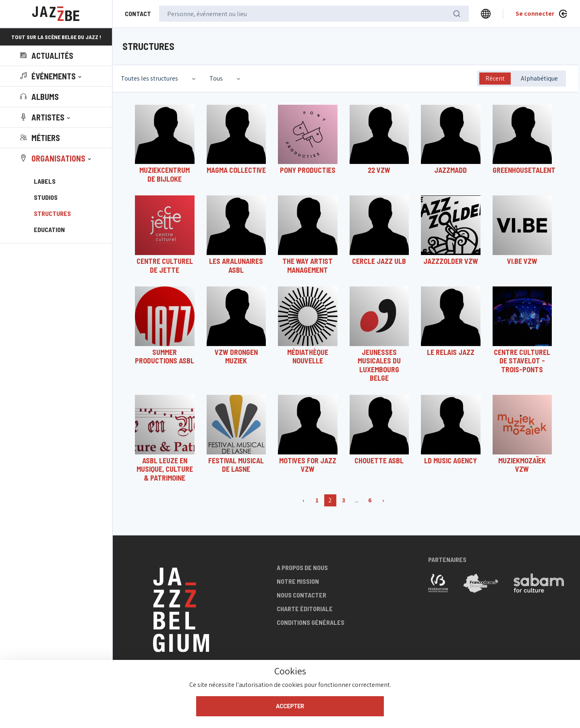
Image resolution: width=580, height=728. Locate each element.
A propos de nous (302, 567)
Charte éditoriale (305, 609)
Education (49, 229)
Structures (52, 213)
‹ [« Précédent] (303, 500)
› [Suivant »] (383, 500)
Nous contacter (301, 595)
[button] (52, 76)
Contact (138, 13)
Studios (46, 197)
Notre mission (298, 581)
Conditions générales (311, 622)
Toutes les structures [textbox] (149, 78)
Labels (45, 181)
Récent (495, 78)
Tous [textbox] (216, 78)
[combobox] (159, 79)
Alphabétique (539, 78)
